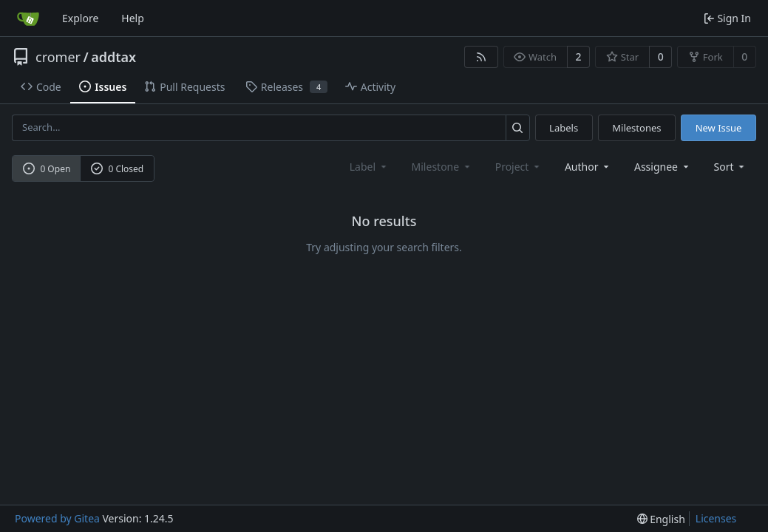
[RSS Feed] (481, 57)
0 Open (47, 169)
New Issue (719, 128)
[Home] (28, 18)
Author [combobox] (588, 167)
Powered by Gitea (57, 518)
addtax (113, 57)
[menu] (731, 167)
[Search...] (518, 127)
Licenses (716, 518)
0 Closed (118, 169)
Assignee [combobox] (663, 167)
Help (133, 18)
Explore (80, 18)
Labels (564, 128)
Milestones (636, 128)
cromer (58, 57)
